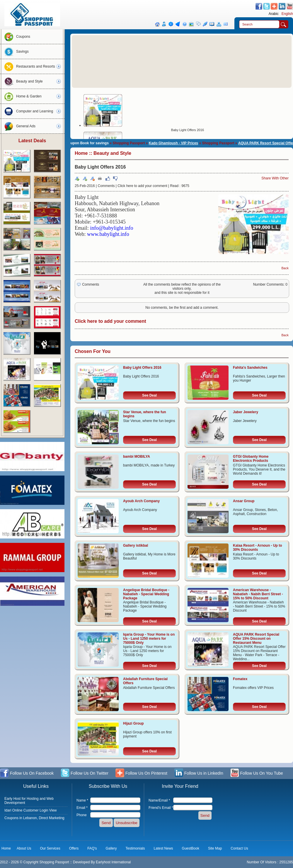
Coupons (16, 37)
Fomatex (240, 679)
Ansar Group (244, 501)
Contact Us (239, 848)
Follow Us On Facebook (27, 774)
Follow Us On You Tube (257, 774)
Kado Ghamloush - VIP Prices (179, 143)
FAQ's (92, 848)
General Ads (18, 126)
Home (81, 153)
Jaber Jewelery (246, 412)
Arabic (274, 14)
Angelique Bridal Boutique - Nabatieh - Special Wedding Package (146, 594)
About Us (24, 848)
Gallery (111, 848)
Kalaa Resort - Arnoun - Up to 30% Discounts (258, 548)
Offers (74, 848)
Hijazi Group (133, 723)
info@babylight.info (112, 228)
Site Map (215, 848)
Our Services (50, 848)
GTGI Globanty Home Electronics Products (251, 459)
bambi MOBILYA (137, 457)
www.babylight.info (108, 234)
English (287, 14)
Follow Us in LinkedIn (199, 774)
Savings (15, 52)
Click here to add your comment (142, 186)
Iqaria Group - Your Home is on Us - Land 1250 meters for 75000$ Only (149, 639)
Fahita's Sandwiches (250, 368)
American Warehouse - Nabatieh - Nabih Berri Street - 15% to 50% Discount (258, 594)
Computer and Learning (27, 111)
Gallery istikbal (136, 545)
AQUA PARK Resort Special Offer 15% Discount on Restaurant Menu (256, 639)
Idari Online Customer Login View (31, 810)
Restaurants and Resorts (28, 66)
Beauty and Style (22, 81)
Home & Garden (22, 96)
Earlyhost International (113, 862)
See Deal (149, 395)
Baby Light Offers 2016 (188, 130)
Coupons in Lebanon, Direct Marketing (34, 818)
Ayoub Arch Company (141, 501)
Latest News (163, 848)
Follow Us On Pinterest (141, 774)
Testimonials (135, 848)
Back (285, 268)
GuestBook (191, 848)
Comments (106, 186)
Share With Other (275, 178)
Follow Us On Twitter (85, 774)
